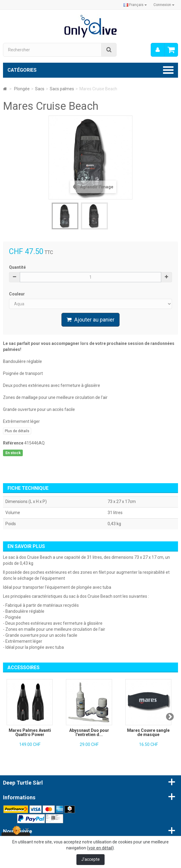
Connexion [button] (164, 5)
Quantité (17, 267)
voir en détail (100, 848)
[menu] (158, 50)
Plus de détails (17, 431)
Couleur (17, 294)
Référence (13, 443)
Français (135, 5)
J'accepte (90, 859)
